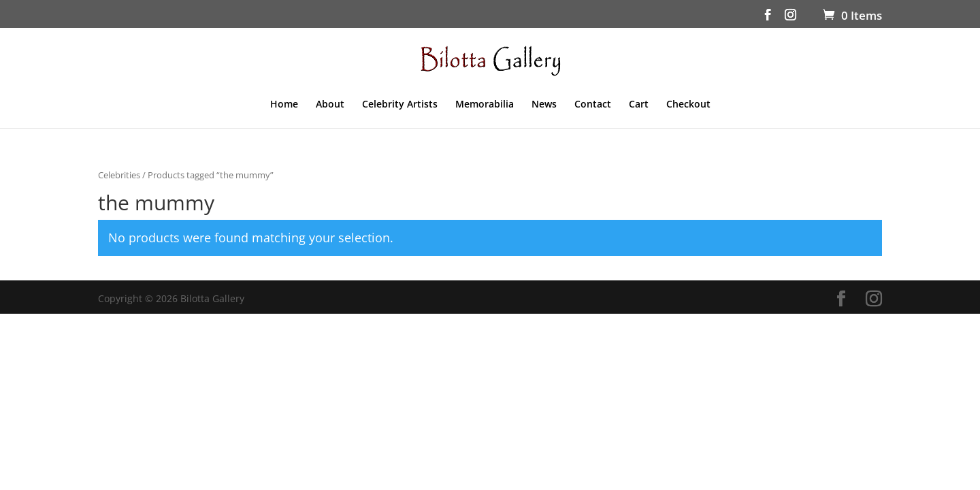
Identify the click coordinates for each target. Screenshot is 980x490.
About (330, 105)
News (544, 105)
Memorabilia (485, 105)
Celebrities (119, 175)
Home (284, 105)
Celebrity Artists (400, 105)
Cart (639, 105)
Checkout (688, 105)
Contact (593, 105)
